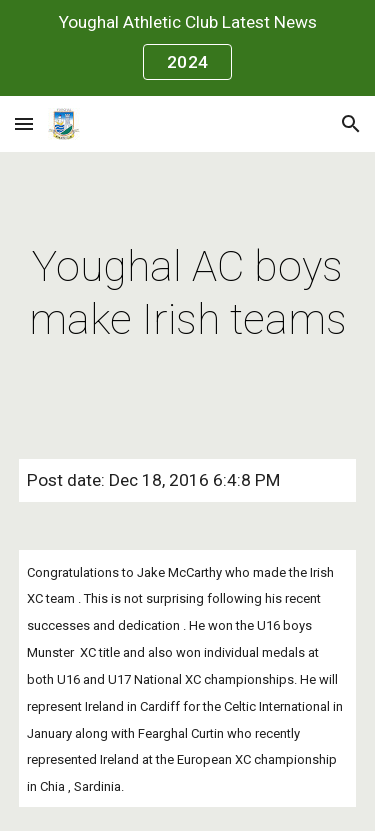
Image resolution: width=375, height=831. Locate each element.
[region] (187, 48)
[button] (24, 123)
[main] (188, 293)
